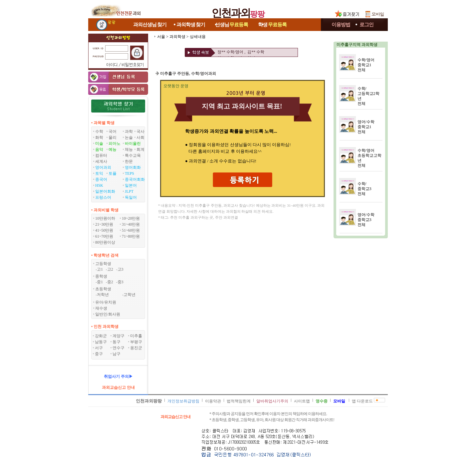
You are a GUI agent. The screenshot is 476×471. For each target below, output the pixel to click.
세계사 (101, 161)
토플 (113, 173)
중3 (120, 282)
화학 (99, 137)
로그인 (366, 25)
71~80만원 (131, 236)
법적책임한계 (239, 401)
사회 (140, 137)
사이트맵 (302, 401)
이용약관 (213, 401)
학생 (272, 25)
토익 (99, 173)
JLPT (129, 191)
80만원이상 (105, 242)
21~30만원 (104, 224)
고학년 (129, 295)
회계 (140, 149)
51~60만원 (131, 230)
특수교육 (133, 155)
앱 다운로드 (362, 401)
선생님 (232, 25)
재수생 (101, 308)
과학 (129, 131)
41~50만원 (104, 230)
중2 (110, 282)
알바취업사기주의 (272, 401)
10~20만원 (131, 218)
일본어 (131, 185)
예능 (113, 149)
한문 (129, 161)
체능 (129, 149)
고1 (100, 269)
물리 (113, 137)
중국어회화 (135, 179)
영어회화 (133, 167)
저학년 (103, 295)
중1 (100, 282)
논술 (129, 137)
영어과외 (103, 167)
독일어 (131, 197)
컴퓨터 (101, 155)
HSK (99, 185)
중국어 (101, 179)
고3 (120, 269)
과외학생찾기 (191, 25)
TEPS (129, 173)
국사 (140, 131)
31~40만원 (131, 224)
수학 (99, 131)
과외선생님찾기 (150, 25)
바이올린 (133, 143)
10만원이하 (105, 218)
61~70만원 (104, 236)
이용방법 (341, 25)
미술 (99, 143)
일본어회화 (105, 191)
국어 (113, 131)
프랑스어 (103, 197)
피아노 (115, 143)
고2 (110, 269)
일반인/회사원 (108, 314)
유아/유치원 (106, 302)
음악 (99, 149)
